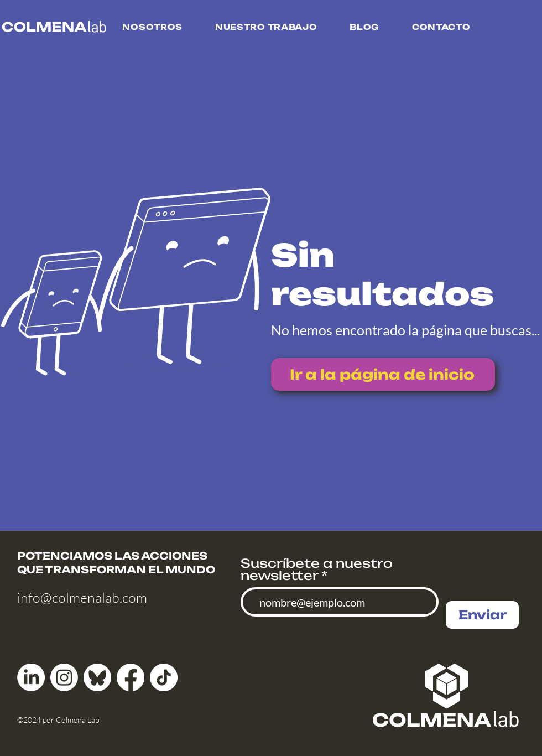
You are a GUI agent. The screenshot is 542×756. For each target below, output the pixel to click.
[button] (152, 27)
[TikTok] (164, 677)
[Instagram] (64, 677)
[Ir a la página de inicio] (383, 374)
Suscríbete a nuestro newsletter (317, 569)
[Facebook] (131, 677)
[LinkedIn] (31, 677)
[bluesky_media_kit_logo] (97, 677)
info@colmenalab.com (82, 597)
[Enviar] (482, 615)
